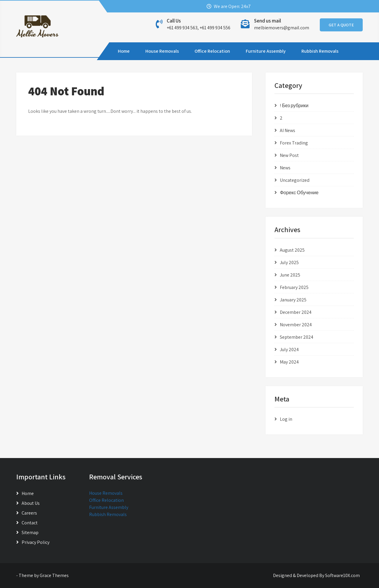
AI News (288, 130)
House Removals (162, 51)
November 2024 (296, 325)
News (285, 168)
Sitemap (30, 532)
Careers (29, 513)
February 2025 (294, 287)
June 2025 (290, 275)
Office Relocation (212, 51)
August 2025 (292, 250)
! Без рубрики (294, 106)
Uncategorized (295, 180)
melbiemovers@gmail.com (282, 28)
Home (124, 51)
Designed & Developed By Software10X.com (316, 575)
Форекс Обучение (299, 193)
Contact (30, 523)
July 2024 (289, 350)
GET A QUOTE (341, 25)
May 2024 (289, 362)
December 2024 (296, 312)
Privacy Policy (36, 542)
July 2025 (289, 262)
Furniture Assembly (266, 51)
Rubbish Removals (320, 51)
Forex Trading (294, 143)
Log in (286, 419)
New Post (289, 155)
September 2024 (297, 337)
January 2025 (293, 300)
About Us (31, 503)
